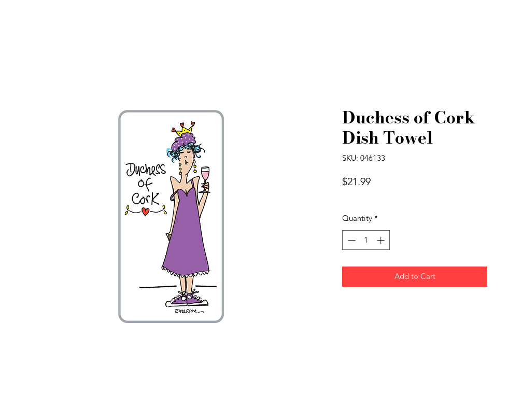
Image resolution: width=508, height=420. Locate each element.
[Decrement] (351, 240)
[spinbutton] (366, 240)
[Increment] (382, 240)
